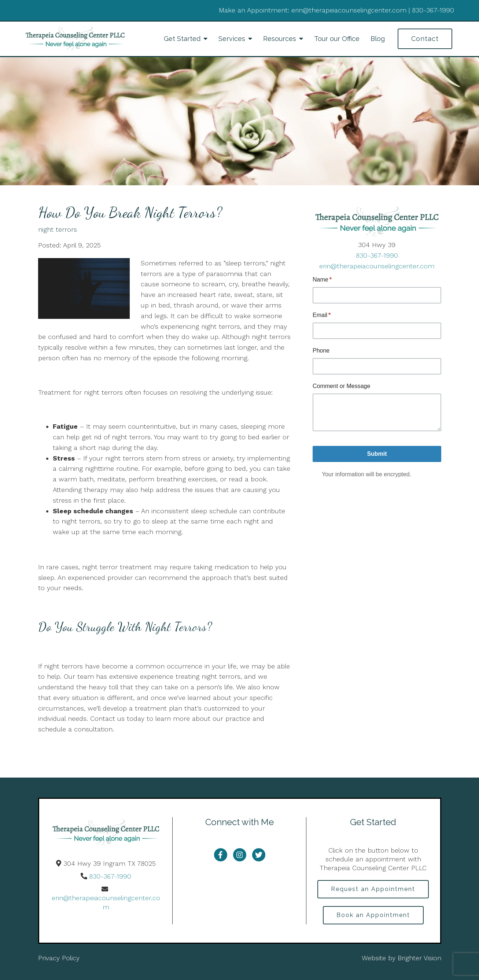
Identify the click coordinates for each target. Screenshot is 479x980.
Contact (425, 39)
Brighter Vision (419, 958)
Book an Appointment (373, 915)
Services (232, 39)
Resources (280, 39)
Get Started (182, 39)
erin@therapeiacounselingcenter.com (377, 266)
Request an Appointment (373, 889)
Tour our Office (337, 39)
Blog (378, 39)
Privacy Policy (59, 958)
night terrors (58, 230)
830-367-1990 (377, 255)
